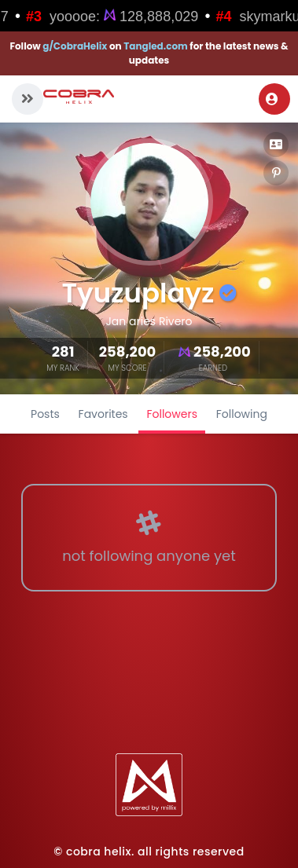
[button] (28, 99)
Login (272, 99)
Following (242, 414)
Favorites (103, 414)
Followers (172, 414)
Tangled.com (156, 46)
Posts (45, 414)
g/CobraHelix (75, 46)
